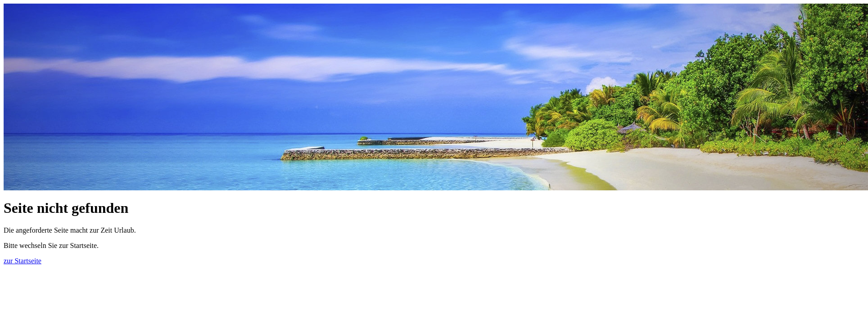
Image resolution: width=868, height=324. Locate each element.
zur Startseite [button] (23, 261)
